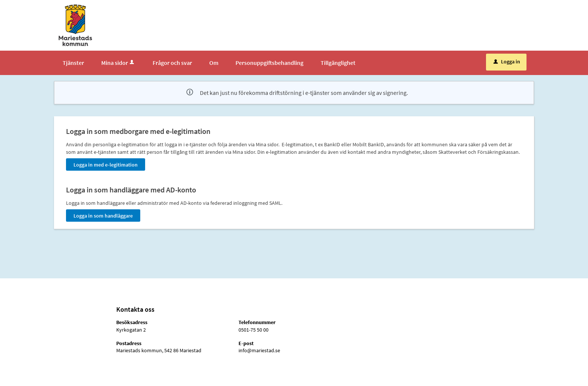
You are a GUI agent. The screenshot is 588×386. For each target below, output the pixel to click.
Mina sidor (118, 63)
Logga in (507, 62)
